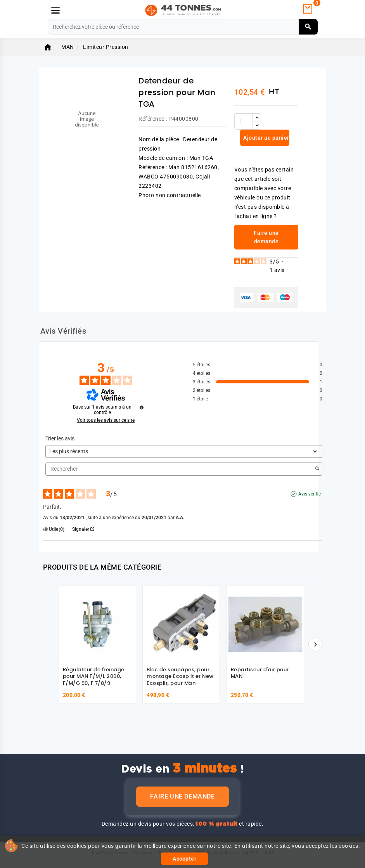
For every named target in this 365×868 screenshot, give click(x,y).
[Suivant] (315, 645)
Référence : (153, 119)
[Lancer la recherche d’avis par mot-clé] (317, 469)
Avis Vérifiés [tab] (63, 331)
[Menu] (55, 10)
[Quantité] (244, 121)
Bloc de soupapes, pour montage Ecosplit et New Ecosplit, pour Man (180, 677)
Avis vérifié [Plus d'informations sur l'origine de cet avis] (310, 494)
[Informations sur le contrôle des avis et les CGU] (142, 407)
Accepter (184, 859)
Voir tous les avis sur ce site (106, 420)
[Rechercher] (183, 27)
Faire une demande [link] (266, 237)
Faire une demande (182, 796)
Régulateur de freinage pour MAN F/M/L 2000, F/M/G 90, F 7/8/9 (94, 677)
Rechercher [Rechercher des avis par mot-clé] (180, 469)
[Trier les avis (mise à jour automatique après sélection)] (184, 451)
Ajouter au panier (266, 138)
